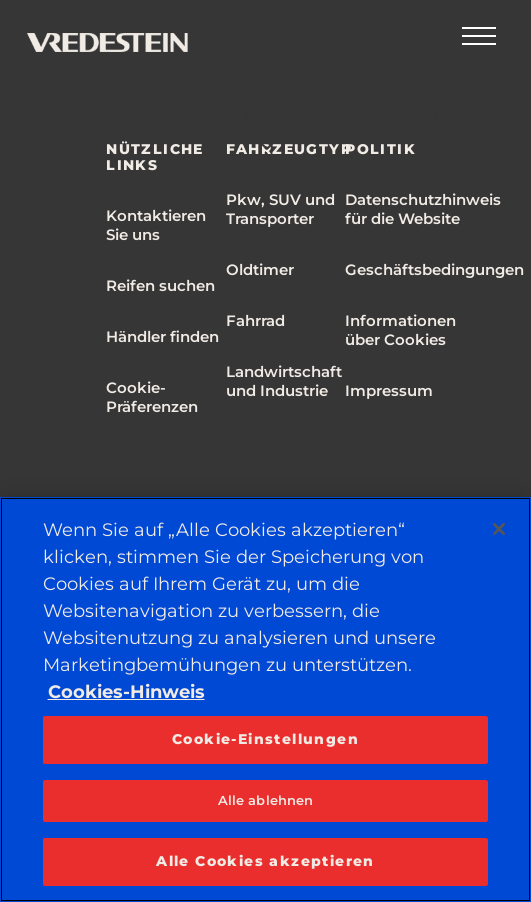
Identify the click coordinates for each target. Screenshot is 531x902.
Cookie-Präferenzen (152, 397)
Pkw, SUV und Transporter (280, 209)
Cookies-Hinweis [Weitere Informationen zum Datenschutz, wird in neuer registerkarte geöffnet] (126, 692)
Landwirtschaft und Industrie (284, 381)
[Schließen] (499, 529)
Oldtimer (260, 269)
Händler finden (162, 336)
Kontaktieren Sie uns (156, 225)
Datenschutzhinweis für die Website (423, 209)
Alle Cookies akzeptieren (265, 861)
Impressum (389, 390)
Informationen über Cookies (400, 330)
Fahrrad (255, 320)
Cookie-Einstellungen (265, 739)
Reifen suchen (160, 285)
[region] (265, 699)
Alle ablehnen (266, 800)
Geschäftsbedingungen (434, 269)
